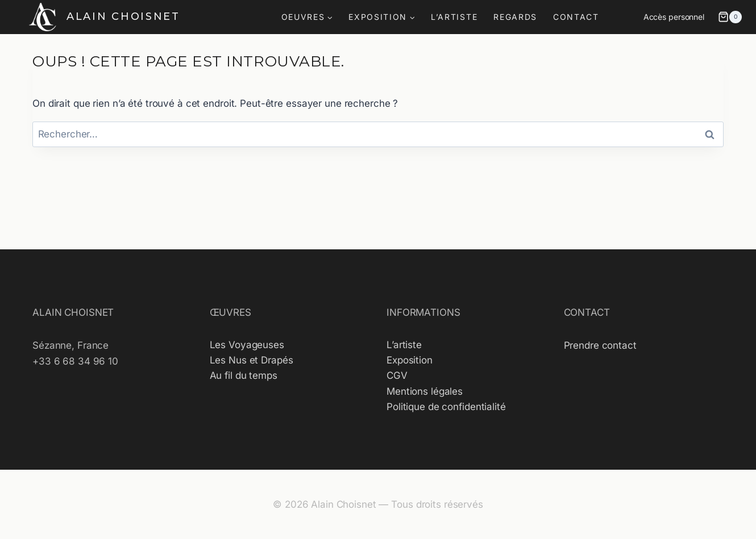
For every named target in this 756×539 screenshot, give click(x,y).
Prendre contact (600, 345)
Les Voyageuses (247, 345)
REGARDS (515, 17)
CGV (397, 375)
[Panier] (730, 17)
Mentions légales (425, 391)
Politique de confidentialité (446, 407)
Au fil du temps (244, 375)
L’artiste (404, 345)
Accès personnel (674, 17)
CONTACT (576, 17)
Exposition (410, 360)
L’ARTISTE (454, 17)
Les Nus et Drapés (252, 360)
